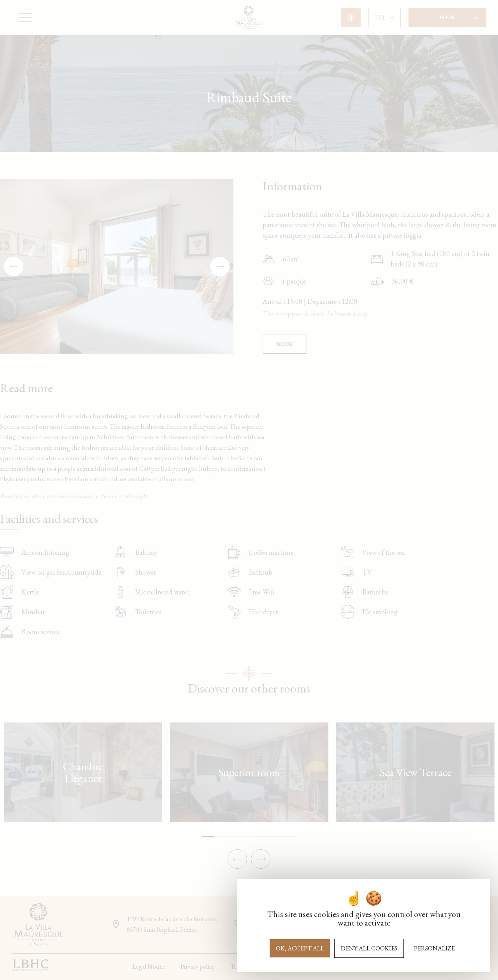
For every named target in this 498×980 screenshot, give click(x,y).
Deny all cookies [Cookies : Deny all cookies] (369, 948)
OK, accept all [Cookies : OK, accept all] (300, 948)
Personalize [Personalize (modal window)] (434, 948)
